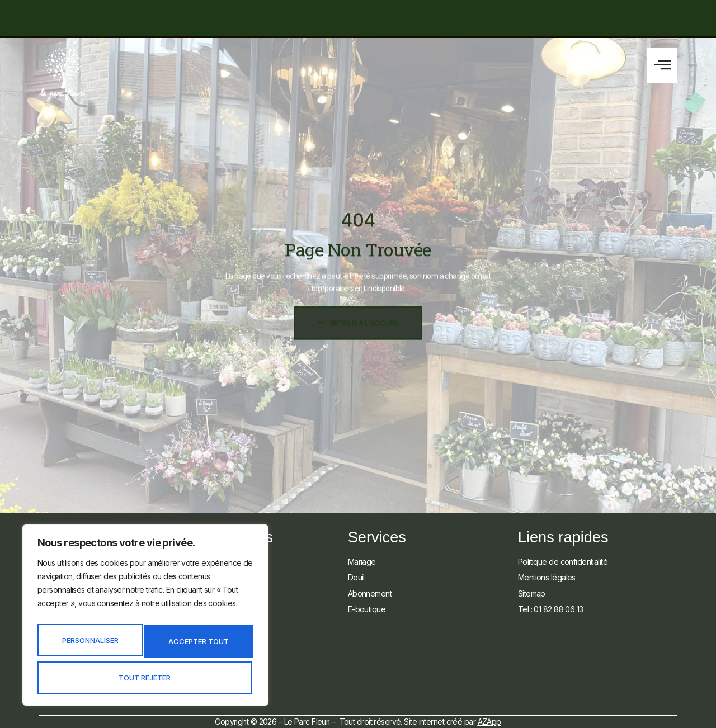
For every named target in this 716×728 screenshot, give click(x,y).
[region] (145, 620)
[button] (662, 65)
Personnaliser (90, 645)
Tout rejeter (198, 645)
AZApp (489, 722)
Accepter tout (145, 678)
